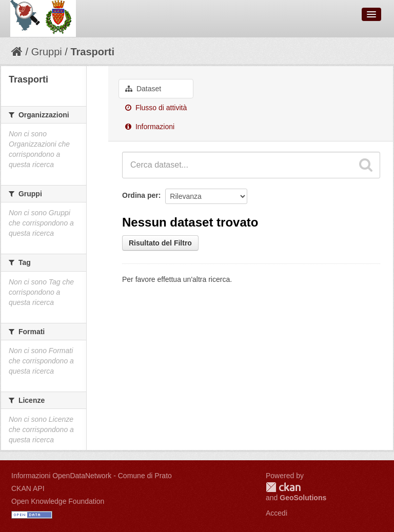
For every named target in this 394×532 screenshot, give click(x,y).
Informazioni (150, 127)
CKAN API (28, 488)
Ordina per (140, 195)
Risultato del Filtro (160, 243)
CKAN (283, 487)
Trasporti (92, 52)
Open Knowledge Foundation (58, 501)
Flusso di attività (156, 108)
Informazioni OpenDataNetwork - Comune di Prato (92, 476)
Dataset (143, 89)
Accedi (277, 513)
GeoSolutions (303, 498)
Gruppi (47, 52)
